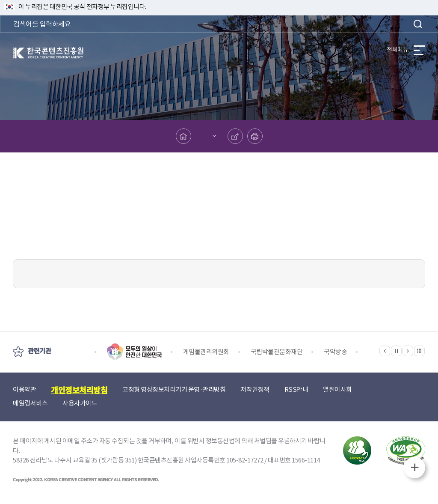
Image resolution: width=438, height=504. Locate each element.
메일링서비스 (30, 403)
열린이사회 (337, 389)
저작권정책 (255, 389)
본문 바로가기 (0, 0)
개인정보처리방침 (79, 390)
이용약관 (24, 389)
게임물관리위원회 (206, 352)
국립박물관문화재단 (277, 352)
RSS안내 (296, 389)
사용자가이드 (80, 403)
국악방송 (335, 352)
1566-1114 (306, 460)
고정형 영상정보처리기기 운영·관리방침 (174, 389)
